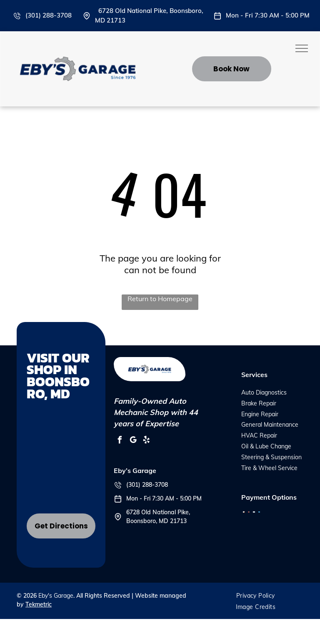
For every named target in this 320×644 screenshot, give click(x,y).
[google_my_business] (133, 441)
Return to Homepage (160, 299)
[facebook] (120, 441)
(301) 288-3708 (49, 15)
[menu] (302, 48)
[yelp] (146, 441)
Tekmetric (39, 604)
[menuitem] (256, 596)
